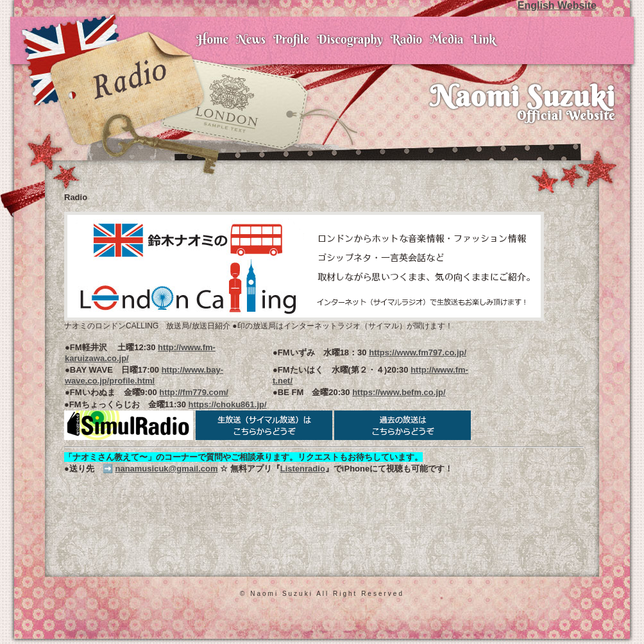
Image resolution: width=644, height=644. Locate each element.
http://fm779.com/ (194, 392)
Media (446, 39)
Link (483, 39)
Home (212, 39)
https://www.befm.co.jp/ (399, 392)
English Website (557, 5)
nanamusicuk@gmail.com (166, 469)
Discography (350, 39)
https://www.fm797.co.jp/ (418, 352)
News (251, 39)
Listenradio (303, 469)
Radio (406, 39)
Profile (291, 39)
